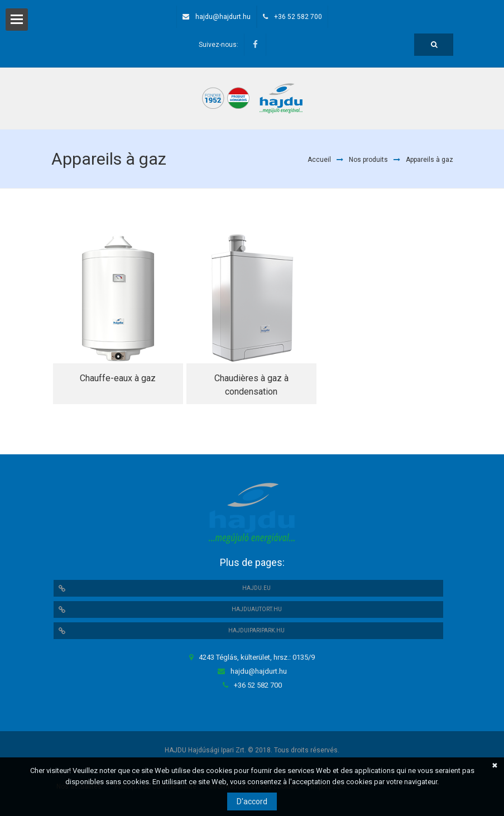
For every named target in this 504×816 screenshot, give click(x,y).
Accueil (319, 160)
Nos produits (368, 160)
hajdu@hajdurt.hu (223, 17)
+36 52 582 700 (298, 17)
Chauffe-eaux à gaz (118, 378)
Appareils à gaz (429, 160)
